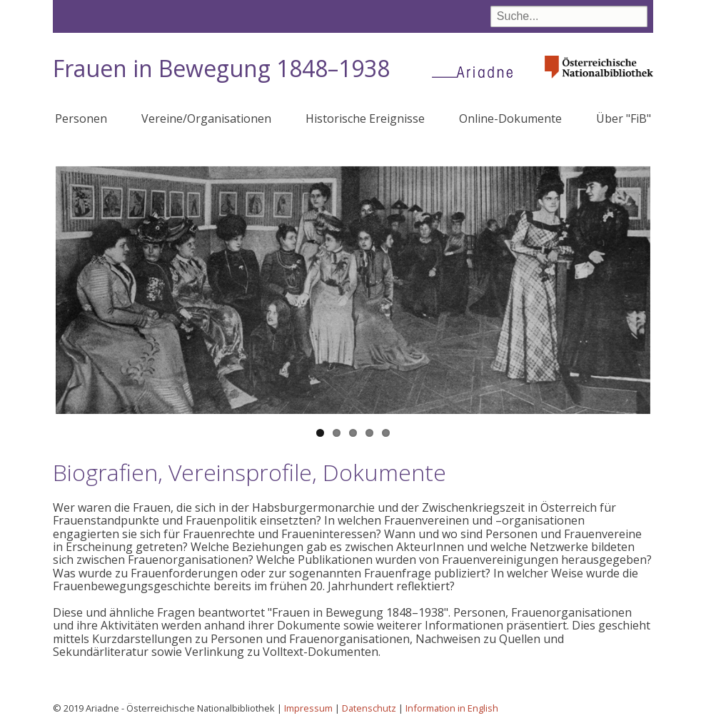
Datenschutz (369, 708)
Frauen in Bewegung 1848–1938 (221, 68)
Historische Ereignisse (365, 118)
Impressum (308, 708)
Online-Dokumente (510, 118)
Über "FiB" (624, 118)
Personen (81, 118)
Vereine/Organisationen (206, 118)
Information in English (452, 708)
